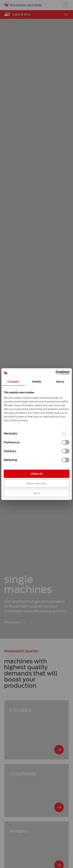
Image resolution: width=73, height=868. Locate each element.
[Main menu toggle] (66, 5)
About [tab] (60, 382)
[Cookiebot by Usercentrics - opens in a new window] (56, 373)
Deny (36, 493)
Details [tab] (36, 382)
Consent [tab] (13, 382)
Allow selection (37, 483)
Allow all (36, 474)
